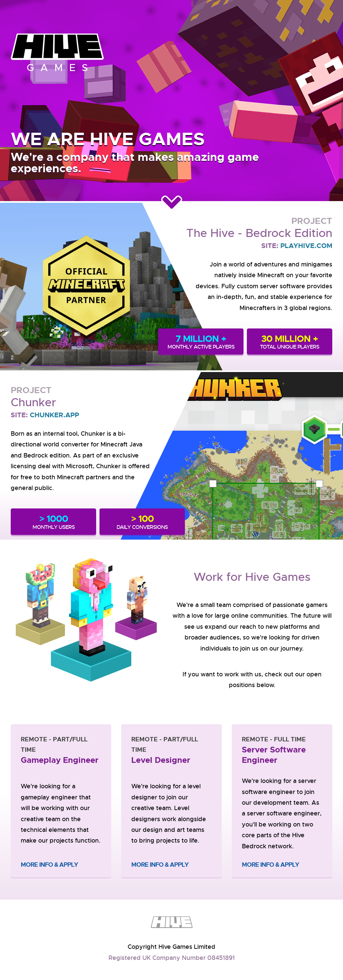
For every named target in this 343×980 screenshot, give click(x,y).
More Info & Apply (49, 865)
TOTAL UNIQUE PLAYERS (290, 342)
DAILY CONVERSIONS (142, 522)
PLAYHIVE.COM (306, 246)
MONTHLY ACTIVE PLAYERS (201, 342)
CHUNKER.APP (54, 415)
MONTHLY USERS (53, 522)
